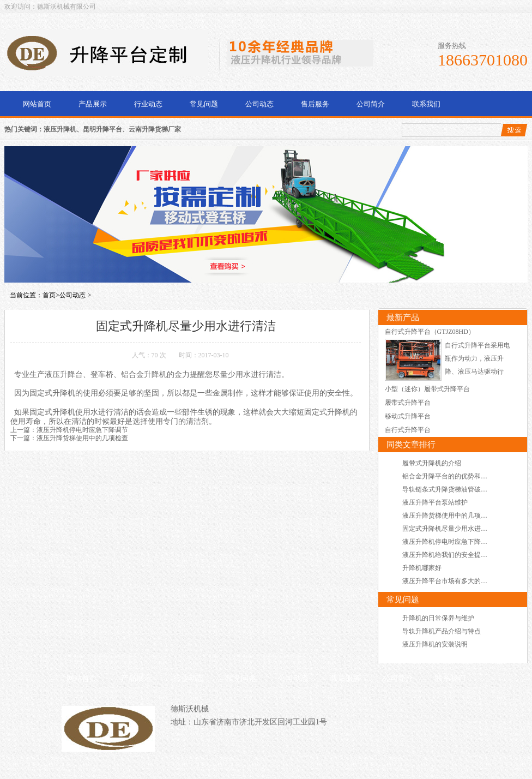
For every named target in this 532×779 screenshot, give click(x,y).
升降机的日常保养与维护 (438, 618)
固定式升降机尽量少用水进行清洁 (451, 529)
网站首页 (37, 104)
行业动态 (148, 104)
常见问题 (204, 104)
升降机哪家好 (422, 568)
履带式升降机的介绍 (432, 463)
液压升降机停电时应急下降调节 (82, 430)
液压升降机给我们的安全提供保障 (451, 555)
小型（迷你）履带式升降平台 (427, 389)
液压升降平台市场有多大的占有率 (451, 581)
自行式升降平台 (408, 430)
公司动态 (259, 104)
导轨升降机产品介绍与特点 (442, 631)
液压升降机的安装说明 (435, 644)
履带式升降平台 (408, 403)
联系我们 (426, 104)
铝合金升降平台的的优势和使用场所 (455, 476)
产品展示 (93, 104)
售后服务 (315, 104)
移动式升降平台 (408, 416)
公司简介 (371, 104)
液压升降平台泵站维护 (435, 502)
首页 (49, 295)
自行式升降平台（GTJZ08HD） (430, 332)
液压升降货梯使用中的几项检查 (82, 438)
